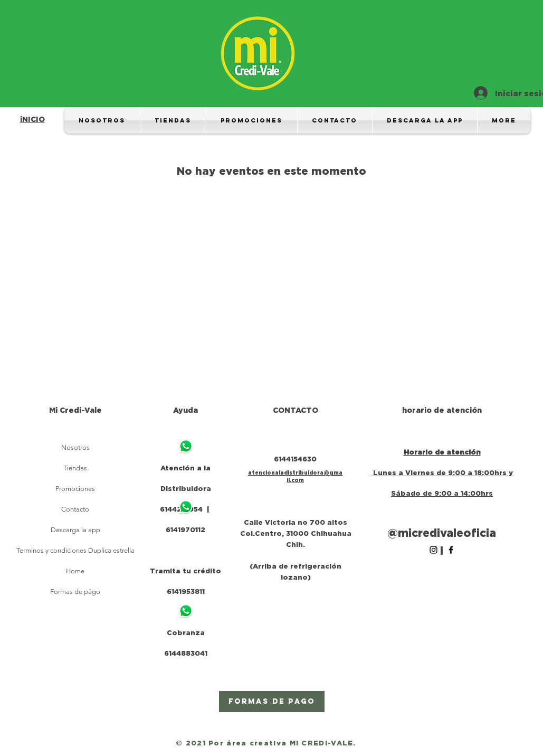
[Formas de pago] (272, 702)
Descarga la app (75, 530)
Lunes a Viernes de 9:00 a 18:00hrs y (443, 472)
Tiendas (75, 468)
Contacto (75, 509)
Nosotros (75, 447)
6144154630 (295, 459)
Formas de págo (75, 592)
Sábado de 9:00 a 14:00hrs (442, 493)
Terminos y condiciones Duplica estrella (75, 550)
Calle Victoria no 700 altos (296, 522)
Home (75, 571)
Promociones (75, 489)
